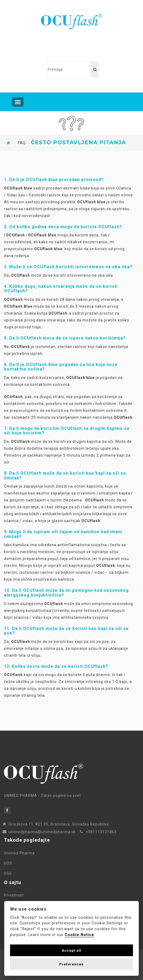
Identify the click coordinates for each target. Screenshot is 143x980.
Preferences (71, 964)
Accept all (72, 950)
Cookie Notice (79, 935)
